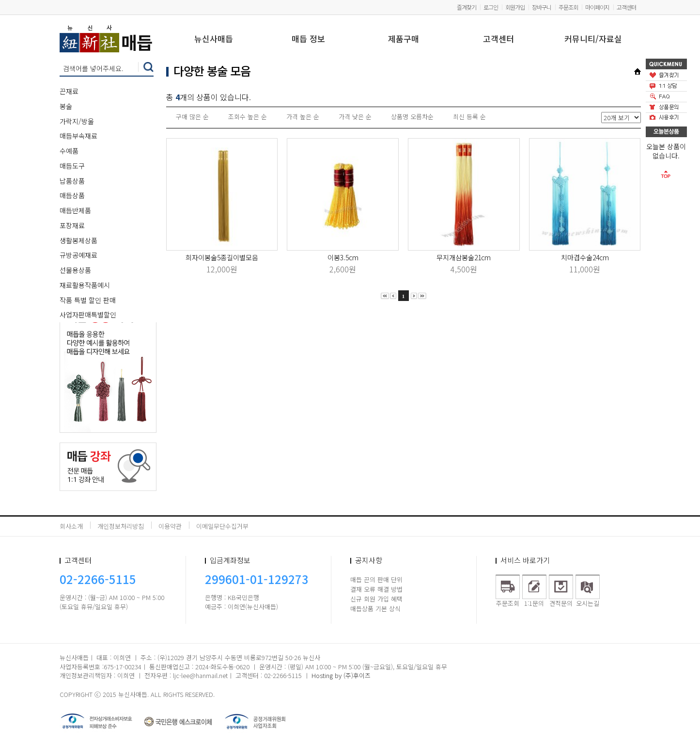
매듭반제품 (75, 210)
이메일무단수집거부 (222, 526)
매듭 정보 (308, 40)
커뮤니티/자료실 (593, 40)
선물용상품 (75, 270)
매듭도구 (72, 166)
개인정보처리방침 (121, 526)
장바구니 (542, 7)
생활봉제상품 (78, 240)
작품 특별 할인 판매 (88, 300)
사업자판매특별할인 (88, 315)
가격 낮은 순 (355, 117)
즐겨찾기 (467, 7)
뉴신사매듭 (214, 40)
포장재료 (72, 225)
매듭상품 (72, 195)
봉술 (66, 106)
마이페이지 (597, 7)
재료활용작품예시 (85, 285)
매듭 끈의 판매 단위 (376, 579)
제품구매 (404, 40)
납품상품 (72, 181)
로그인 (491, 7)
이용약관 (170, 526)
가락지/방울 (77, 121)
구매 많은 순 (192, 117)
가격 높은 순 (303, 117)
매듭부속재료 (78, 136)
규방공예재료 (78, 255)
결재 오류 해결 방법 (376, 589)
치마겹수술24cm (585, 257)
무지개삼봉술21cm (464, 257)
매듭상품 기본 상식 (375, 609)
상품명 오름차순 (412, 117)
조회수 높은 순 (248, 117)
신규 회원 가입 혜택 (376, 599)
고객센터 (626, 7)
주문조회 (568, 7)
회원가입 (515, 7)
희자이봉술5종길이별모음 (222, 257)
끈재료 (69, 91)
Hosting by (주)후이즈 (341, 675)
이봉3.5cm (343, 257)
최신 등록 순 (469, 117)
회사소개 (71, 526)
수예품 (69, 151)
